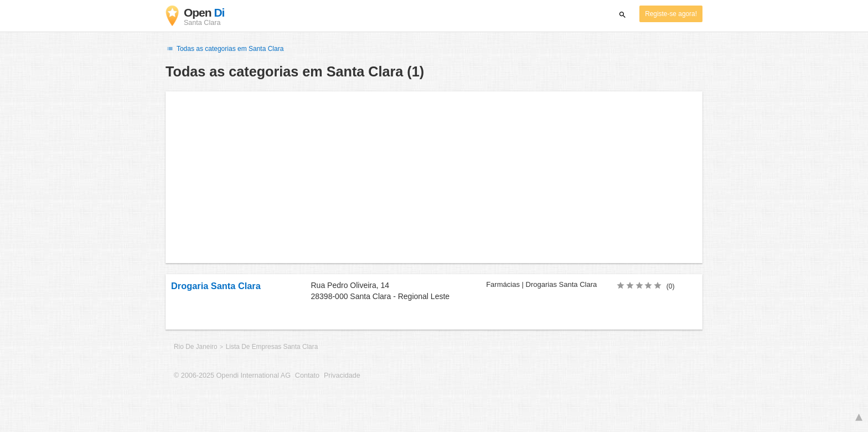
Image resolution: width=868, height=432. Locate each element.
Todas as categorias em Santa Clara (224, 49)
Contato (307, 376)
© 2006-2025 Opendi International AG (232, 376)
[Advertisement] (434, 177)
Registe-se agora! (671, 14)
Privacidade (342, 376)
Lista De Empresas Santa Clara (272, 347)
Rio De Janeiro (197, 347)
